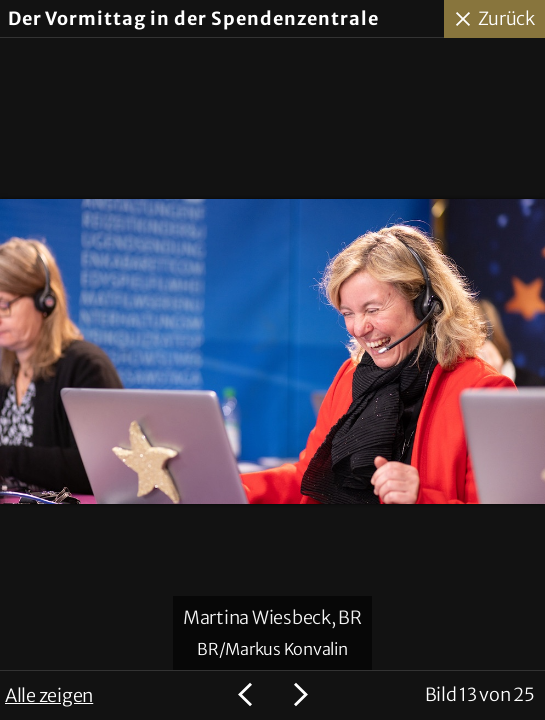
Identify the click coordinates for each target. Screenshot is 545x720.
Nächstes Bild (298, 695)
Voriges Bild (248, 695)
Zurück (507, 18)
